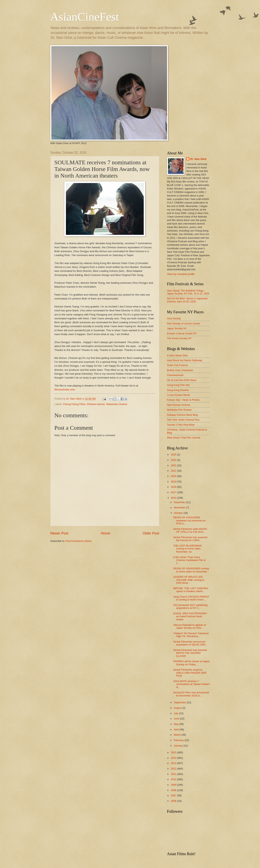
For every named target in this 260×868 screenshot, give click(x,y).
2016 (174, 498)
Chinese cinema (96, 404)
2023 (174, 460)
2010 (174, 779)
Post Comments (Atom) (79, 541)
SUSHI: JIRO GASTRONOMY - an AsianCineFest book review (191, 616)
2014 (174, 758)
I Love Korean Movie (179, 395)
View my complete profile (181, 274)
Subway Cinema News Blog (183, 415)
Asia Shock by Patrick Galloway (185, 360)
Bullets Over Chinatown (180, 370)
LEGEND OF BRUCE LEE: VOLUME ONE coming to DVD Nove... (189, 580)
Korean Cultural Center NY (182, 333)
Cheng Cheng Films (74, 404)
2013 (174, 763)
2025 (174, 455)
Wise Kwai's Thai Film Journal (184, 438)
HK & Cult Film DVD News (182, 380)
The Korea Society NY (179, 338)
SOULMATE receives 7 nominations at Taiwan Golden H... (191, 684)
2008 (174, 790)
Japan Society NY (177, 328)
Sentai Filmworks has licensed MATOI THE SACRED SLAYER (190, 653)
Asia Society (174, 318)
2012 (174, 769)
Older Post (151, 533)
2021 (174, 471)
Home (105, 533)
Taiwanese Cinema (117, 404)
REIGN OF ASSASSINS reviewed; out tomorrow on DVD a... (190, 520)
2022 (174, 465)
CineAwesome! (175, 375)
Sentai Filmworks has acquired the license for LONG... (190, 539)
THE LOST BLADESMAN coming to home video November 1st (187, 549)
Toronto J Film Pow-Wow (181, 425)
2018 (174, 487)
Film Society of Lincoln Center (184, 324)
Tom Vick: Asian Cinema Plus (183, 420)
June (177, 719)
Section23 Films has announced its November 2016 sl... (191, 694)
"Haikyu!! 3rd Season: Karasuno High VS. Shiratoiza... (191, 635)
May (177, 724)
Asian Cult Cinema (177, 365)
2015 (174, 752)
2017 (174, 492)
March (178, 735)
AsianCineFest (85, 17)
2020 (174, 476)
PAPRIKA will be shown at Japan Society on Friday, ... (191, 663)
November (180, 508)
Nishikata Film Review (179, 410)
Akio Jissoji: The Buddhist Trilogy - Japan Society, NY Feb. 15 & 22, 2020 (188, 292)
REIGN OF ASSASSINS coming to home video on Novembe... (191, 570)
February (179, 740)
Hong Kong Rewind (178, 390)
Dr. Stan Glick (198, 159)
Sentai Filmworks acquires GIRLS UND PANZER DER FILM (190, 673)
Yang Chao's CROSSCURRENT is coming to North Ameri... (191, 598)
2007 (174, 795)
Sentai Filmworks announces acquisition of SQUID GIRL (190, 643)
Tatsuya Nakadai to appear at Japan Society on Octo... (190, 626)
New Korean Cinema (179, 405)
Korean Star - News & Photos (183, 400)
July (176, 713)
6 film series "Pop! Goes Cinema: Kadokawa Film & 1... (190, 560)
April (177, 729)
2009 (174, 785)
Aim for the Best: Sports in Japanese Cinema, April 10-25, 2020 (187, 300)
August (178, 708)
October (179, 513)
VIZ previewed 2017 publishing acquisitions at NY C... (190, 607)
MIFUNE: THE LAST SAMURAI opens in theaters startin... (191, 590)
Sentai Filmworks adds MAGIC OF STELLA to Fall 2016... (190, 530)
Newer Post (59, 533)
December (180, 502)
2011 (174, 774)
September (180, 702)
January (179, 746)
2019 (174, 482)
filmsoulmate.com (65, 390)
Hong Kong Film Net (178, 385)
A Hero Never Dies (177, 355)
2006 (174, 801)
